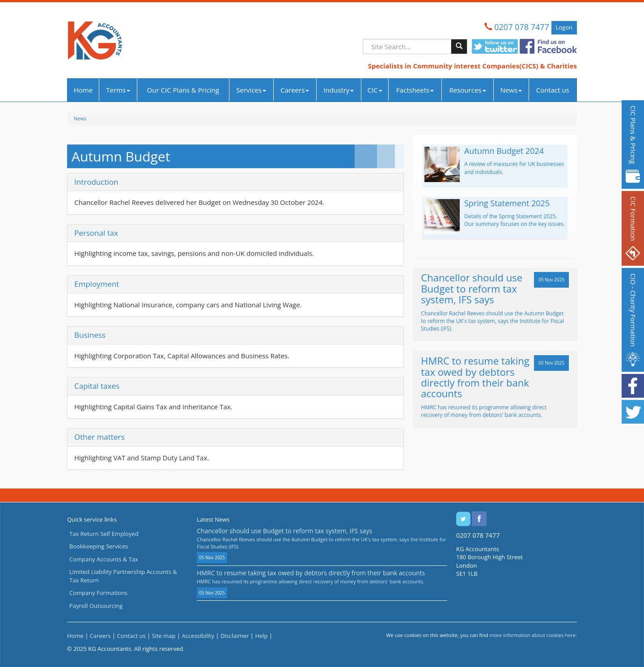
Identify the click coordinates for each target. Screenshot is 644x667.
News (511, 90)
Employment (97, 284)
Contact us (553, 90)
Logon (564, 27)
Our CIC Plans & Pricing (183, 90)
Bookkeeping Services (99, 546)
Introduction (96, 182)
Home (83, 90)
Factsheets (415, 90)
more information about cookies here (532, 635)
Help (261, 636)
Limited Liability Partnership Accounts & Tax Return (123, 576)
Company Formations (98, 593)
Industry (339, 90)
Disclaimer (235, 636)
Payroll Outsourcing (96, 606)
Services (251, 90)
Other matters (100, 437)
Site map (164, 636)
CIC (375, 90)
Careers (295, 90)
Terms (118, 90)
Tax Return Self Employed (104, 534)
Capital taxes (97, 386)
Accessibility (198, 636)
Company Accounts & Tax (104, 559)
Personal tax (96, 233)
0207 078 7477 (522, 27)
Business (90, 335)
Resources (468, 90)
